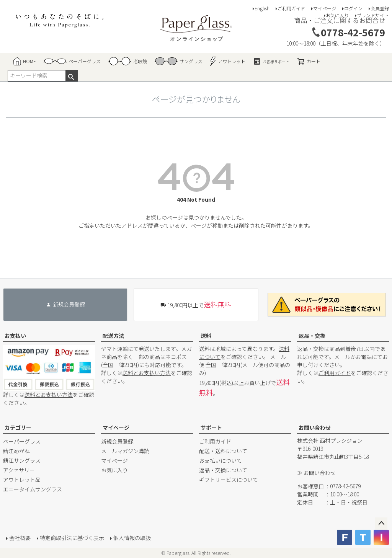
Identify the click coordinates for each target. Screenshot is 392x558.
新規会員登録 (117, 441)
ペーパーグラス (22, 441)
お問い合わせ (315, 427)
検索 (71, 76)
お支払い (15, 336)
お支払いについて (220, 460)
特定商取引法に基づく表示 (72, 538)
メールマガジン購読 (125, 451)
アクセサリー (19, 470)
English (262, 8)
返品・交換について (223, 470)
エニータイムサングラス (33, 489)
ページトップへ (381, 524)
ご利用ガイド (291, 8)
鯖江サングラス (22, 460)
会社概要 (20, 538)
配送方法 (113, 336)
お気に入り (337, 15)
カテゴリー (18, 427)
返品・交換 (312, 336)
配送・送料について (223, 451)
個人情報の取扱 (132, 538)
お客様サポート (271, 61)
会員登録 (380, 8)
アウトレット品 (22, 480)
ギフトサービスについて (229, 480)
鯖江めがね (16, 451)
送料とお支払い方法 (49, 395)
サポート (211, 427)
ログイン (353, 8)
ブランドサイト (373, 15)
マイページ (325, 8)
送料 (206, 336)
